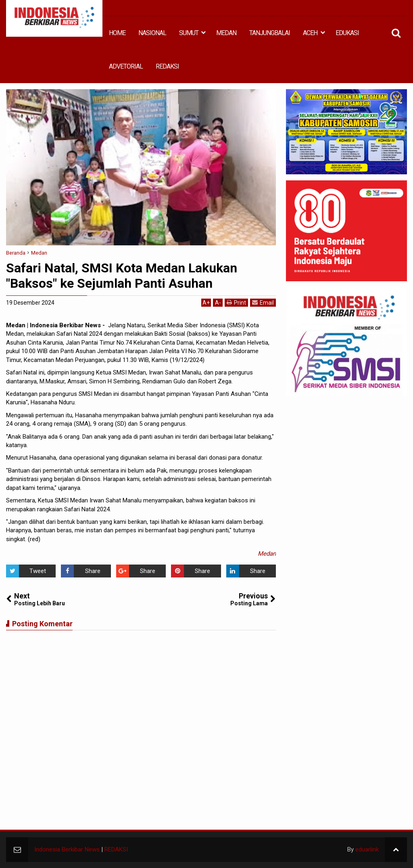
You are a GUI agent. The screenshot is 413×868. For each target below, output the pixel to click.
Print (236, 302)
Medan (267, 554)
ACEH (310, 33)
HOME (117, 33)
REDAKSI (167, 66)
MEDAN (226, 33)
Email (263, 302)
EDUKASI (347, 33)
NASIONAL (152, 33)
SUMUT (189, 33)
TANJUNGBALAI (270, 33)
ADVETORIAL (126, 66)
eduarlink (367, 849)
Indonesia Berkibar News (67, 849)
